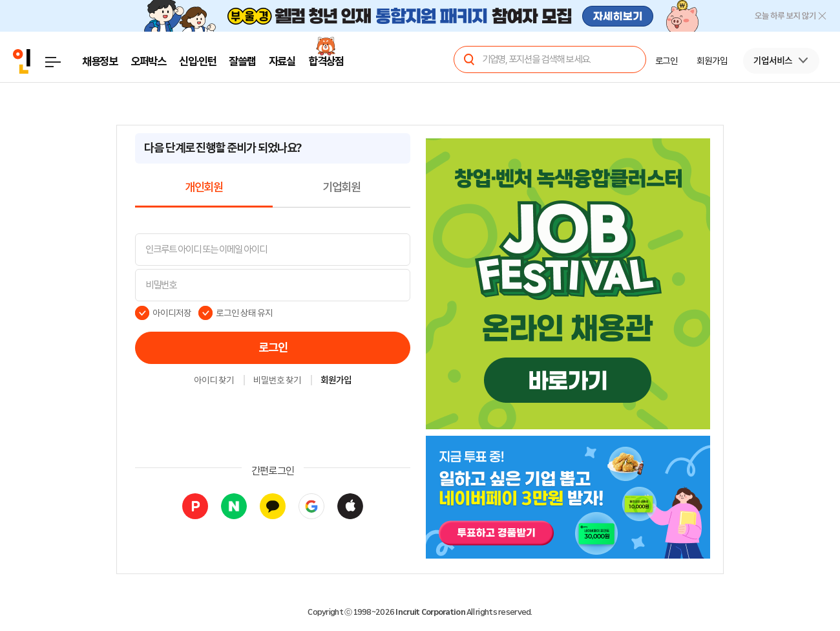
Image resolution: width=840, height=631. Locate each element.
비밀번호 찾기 (277, 381)
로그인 (273, 348)
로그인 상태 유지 (245, 313)
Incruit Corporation (430, 612)
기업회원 (341, 187)
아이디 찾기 (214, 381)
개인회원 (204, 187)
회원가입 (336, 381)
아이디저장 (172, 313)
